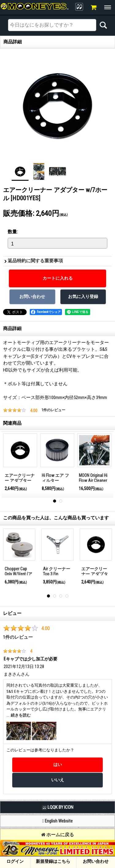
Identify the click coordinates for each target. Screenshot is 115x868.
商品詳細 (12, 329)
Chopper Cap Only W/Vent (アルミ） (18, 574)
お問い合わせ (96, 861)
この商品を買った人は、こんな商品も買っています (56, 518)
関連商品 (12, 423)
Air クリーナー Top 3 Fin (57, 571)
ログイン (15, 861)
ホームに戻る (57, 835)
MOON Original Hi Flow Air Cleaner (93, 478)
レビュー (12, 613)
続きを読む (21, 715)
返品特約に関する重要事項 (35, 261)
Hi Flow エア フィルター (55, 478)
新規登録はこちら (53, 861)
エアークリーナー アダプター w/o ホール (20, 480)
